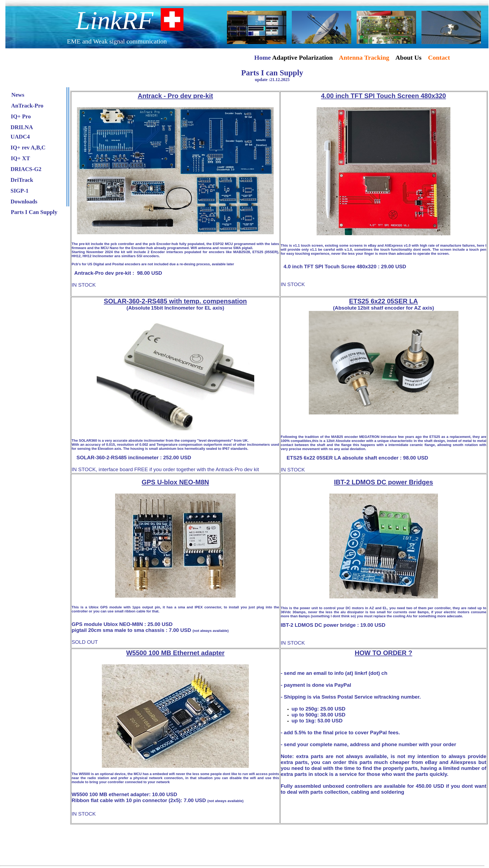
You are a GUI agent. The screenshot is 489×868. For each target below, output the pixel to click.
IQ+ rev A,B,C (28, 148)
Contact (439, 58)
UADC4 (20, 137)
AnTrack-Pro (27, 106)
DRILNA (22, 127)
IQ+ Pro (21, 116)
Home (263, 58)
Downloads (24, 202)
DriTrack (22, 180)
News (18, 95)
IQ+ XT (20, 158)
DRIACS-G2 (26, 169)
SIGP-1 (20, 191)
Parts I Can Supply (34, 212)
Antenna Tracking (364, 58)
